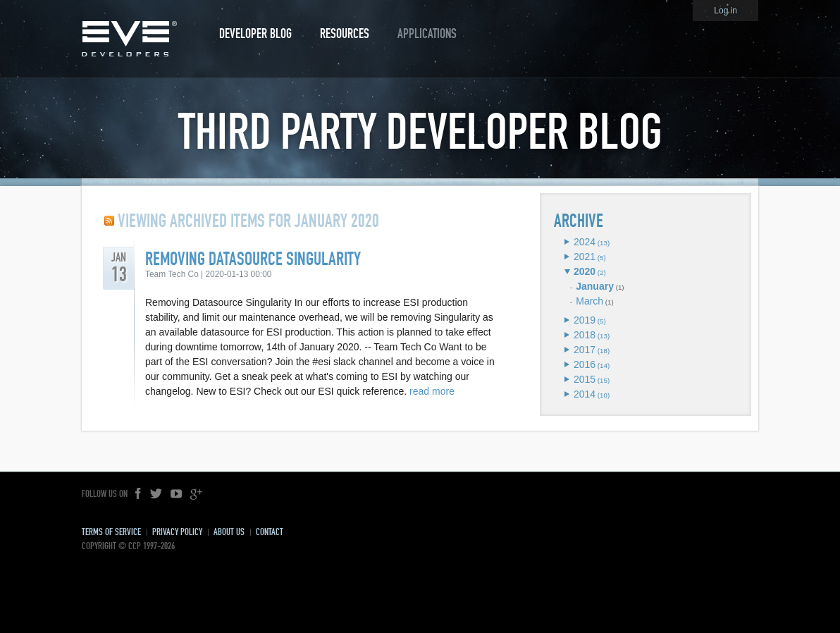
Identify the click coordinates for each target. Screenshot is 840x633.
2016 (585, 364)
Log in (725, 11)
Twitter (156, 494)
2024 (585, 242)
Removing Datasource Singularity (253, 259)
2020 (585, 271)
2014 (585, 394)
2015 (585, 379)
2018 (585, 335)
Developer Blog (255, 33)
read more (432, 391)
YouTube (176, 494)
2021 (585, 257)
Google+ (196, 494)
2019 (585, 320)
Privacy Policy (177, 532)
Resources (345, 33)
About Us (229, 532)
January (595, 286)
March (589, 301)
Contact (270, 532)
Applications (427, 33)
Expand (567, 242)
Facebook (139, 494)
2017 (585, 350)
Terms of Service (111, 532)
